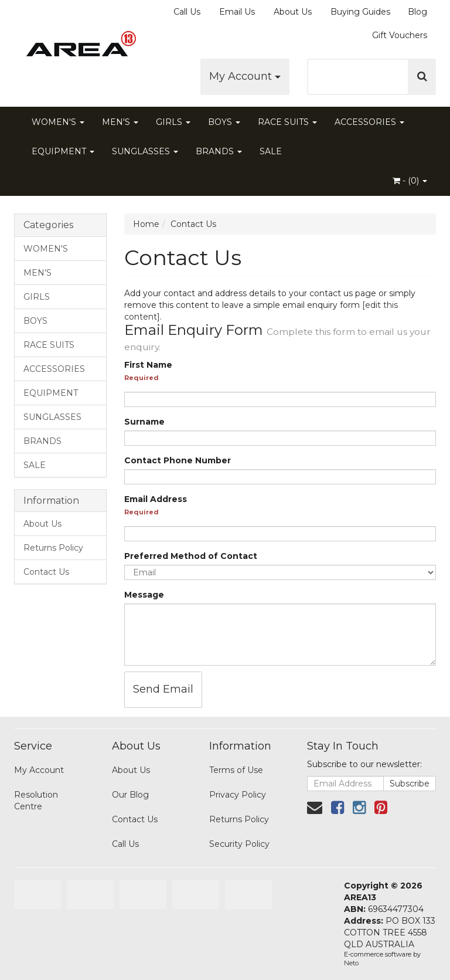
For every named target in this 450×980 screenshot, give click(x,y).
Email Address (156, 499)
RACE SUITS (287, 122)
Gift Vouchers (400, 35)
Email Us (237, 12)
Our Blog (130, 795)
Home (146, 224)
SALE (271, 151)
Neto (351, 963)
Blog (417, 12)
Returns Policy (53, 548)
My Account (245, 76)
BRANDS (219, 151)
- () (410, 181)
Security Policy (239, 844)
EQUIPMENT (63, 151)
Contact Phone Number (178, 460)
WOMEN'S (58, 122)
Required (142, 378)
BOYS (224, 122)
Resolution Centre (36, 801)
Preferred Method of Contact (191, 556)
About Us (293, 12)
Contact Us (46, 572)
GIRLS (173, 122)
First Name (148, 365)
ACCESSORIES (369, 122)
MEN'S (120, 122)
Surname (144, 422)
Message (144, 595)
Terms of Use (236, 770)
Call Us (187, 12)
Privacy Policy (238, 795)
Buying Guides (360, 12)
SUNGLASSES (145, 151)
